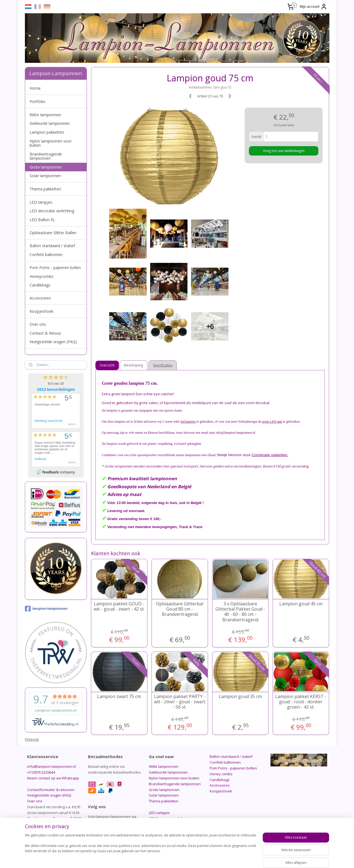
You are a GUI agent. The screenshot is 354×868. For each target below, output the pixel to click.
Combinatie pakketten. (270, 455)
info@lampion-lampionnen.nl (51, 766)
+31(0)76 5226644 (41, 772)
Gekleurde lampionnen (56, 123)
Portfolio (56, 101)
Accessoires (40, 298)
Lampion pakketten (56, 132)
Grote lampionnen (46, 167)
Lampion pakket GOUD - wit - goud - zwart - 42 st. (119, 606)
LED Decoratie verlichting (169, 818)
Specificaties (163, 365)
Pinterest (32, 739)
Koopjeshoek (41, 311)
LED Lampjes (159, 813)
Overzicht (107, 365)
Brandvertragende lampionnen (46, 156)
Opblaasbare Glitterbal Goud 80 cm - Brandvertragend (180, 609)
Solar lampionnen (56, 176)
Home (35, 88)
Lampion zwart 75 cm (119, 697)
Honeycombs (41, 276)
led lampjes (188, 422)
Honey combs (221, 774)
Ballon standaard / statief (52, 246)
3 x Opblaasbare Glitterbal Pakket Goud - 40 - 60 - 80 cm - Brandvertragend (240, 612)
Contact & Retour (45, 333)
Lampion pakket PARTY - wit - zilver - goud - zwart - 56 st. (180, 702)
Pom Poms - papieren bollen (55, 268)
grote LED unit (272, 422)
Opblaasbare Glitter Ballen (53, 233)
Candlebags (40, 285)
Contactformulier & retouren (51, 790)
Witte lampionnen (45, 115)
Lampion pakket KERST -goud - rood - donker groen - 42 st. (301, 702)
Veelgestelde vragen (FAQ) (53, 342)
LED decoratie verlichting (52, 211)
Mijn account (313, 7)
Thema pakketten (56, 189)
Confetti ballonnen (46, 255)
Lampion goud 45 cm (301, 604)
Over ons (38, 324)
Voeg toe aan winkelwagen (284, 151)
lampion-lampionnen (46, 609)
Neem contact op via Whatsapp (53, 778)
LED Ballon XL (42, 220)
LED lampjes (41, 202)
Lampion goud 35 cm (240, 697)
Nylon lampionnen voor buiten (51, 143)
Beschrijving (134, 365)
